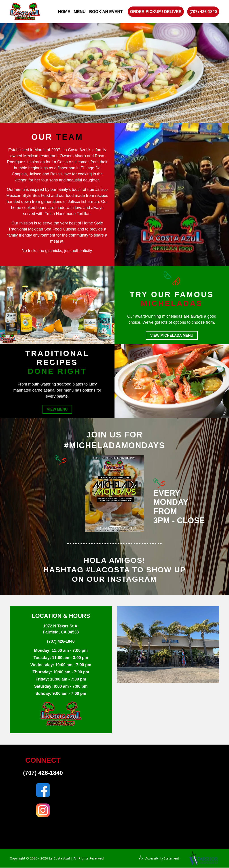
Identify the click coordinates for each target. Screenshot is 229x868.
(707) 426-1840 (203, 12)
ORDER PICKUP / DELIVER (156, 12)
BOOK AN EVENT (106, 12)
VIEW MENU (57, 410)
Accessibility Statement (159, 859)
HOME (64, 12)
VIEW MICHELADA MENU (172, 335)
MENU (80, 12)
